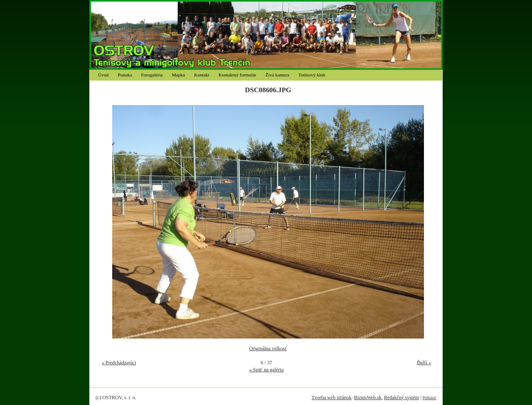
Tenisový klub (312, 75)
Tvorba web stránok (331, 398)
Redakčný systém (401, 398)
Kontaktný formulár (238, 75)
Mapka (178, 75)
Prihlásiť (430, 398)
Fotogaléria (152, 75)
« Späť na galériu (267, 370)
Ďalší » (424, 363)
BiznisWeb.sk (368, 398)
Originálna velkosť (268, 349)
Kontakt (202, 75)
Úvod (103, 75)
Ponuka (125, 75)
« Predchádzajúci (119, 363)
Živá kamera (277, 75)
